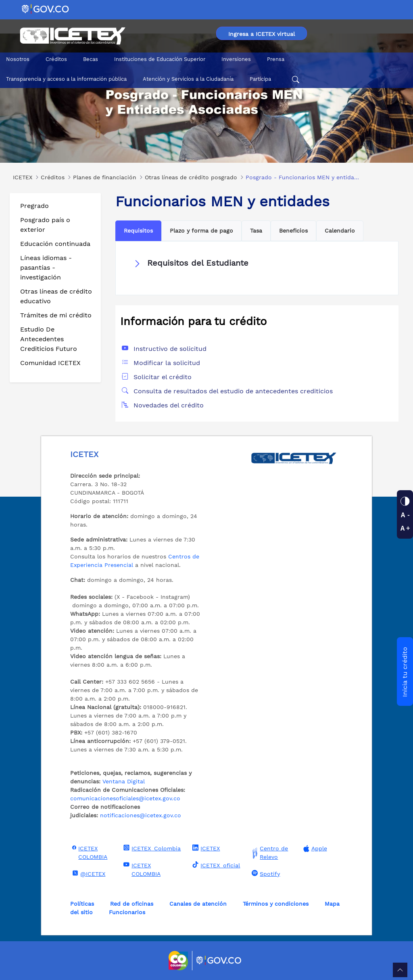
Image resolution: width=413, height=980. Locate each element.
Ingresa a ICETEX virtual (262, 34)
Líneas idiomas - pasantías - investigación (46, 268)
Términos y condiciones (276, 904)
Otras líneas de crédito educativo (56, 296)
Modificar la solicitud (167, 363)
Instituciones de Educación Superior (160, 59)
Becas (91, 59)
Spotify (265, 873)
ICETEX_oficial (215, 865)
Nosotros (18, 59)
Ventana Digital (124, 781)
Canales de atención (198, 904)
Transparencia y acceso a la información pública (66, 79)
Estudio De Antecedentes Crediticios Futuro (49, 339)
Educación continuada (55, 244)
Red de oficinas (132, 904)
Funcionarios (127, 912)
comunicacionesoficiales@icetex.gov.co (125, 798)
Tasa (256, 231)
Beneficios (293, 231)
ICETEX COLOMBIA (89, 852)
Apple (314, 849)
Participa (260, 79)
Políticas (82, 904)
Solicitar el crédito (163, 377)
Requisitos (138, 231)
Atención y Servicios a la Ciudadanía (188, 79)
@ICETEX (88, 873)
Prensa (276, 59)
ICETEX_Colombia (151, 848)
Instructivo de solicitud (170, 349)
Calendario (340, 231)
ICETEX (205, 848)
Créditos (56, 59)
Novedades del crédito (169, 405)
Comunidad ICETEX (50, 363)
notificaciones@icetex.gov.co (141, 815)
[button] (257, 263)
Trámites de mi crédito (56, 315)
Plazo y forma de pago (201, 231)
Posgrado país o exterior (45, 225)
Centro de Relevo (269, 853)
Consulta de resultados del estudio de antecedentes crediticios (233, 391)
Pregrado (34, 206)
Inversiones (236, 59)
